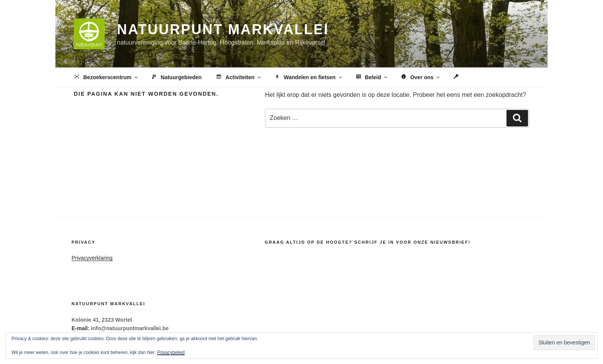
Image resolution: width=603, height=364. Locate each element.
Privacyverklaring (92, 258)
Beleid (371, 78)
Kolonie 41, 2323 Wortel (102, 320)
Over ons (421, 78)
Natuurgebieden (176, 78)
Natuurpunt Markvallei (223, 29)
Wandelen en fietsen (308, 78)
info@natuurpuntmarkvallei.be (130, 328)
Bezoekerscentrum (106, 78)
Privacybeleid (171, 352)
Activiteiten (238, 78)
